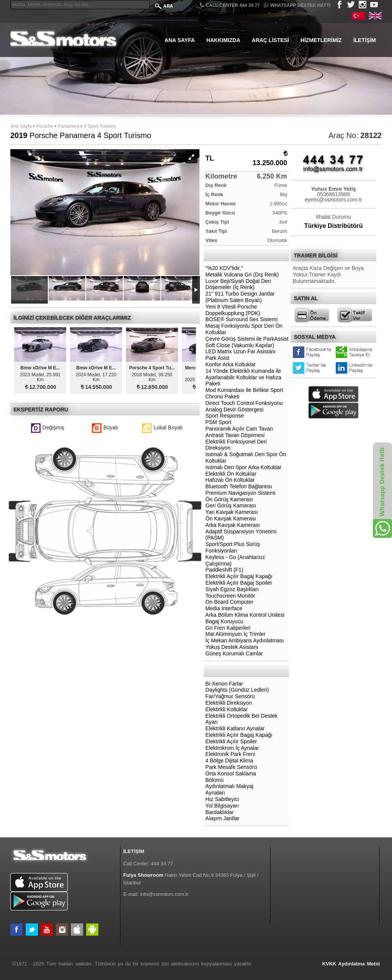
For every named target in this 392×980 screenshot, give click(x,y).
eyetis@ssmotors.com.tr (333, 200)
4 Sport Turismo (100, 126)
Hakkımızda (223, 40)
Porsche (45, 126)
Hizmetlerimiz (321, 40)
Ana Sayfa (180, 40)
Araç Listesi (270, 40)
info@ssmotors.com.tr (164, 894)
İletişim (365, 40)
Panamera (69, 126)
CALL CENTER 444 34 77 (230, 5)
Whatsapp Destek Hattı (297, 5)
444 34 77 (162, 864)
